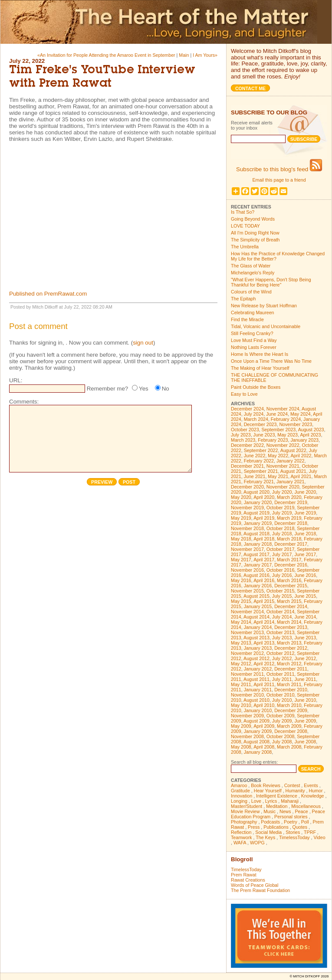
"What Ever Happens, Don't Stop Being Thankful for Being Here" (271, 282)
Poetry (291, 822)
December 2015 (291, 586)
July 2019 (282, 513)
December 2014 (291, 606)
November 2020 (283, 487)
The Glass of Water (251, 266)
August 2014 (256, 617)
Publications (276, 827)
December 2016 (291, 565)
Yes (144, 389)
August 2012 (256, 658)
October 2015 (281, 591)
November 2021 (283, 466)
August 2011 (256, 679)
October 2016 (281, 570)
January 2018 (258, 544)
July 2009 (282, 721)
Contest (292, 785)
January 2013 (258, 648)
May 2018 (241, 539)
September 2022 (261, 450)
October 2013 (281, 632)
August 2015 (256, 596)
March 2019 (289, 518)
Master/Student (247, 806)
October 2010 (281, 695)
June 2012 (305, 658)
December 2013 (291, 627)
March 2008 (289, 747)
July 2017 (282, 554)
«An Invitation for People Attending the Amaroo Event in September (106, 55)
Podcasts (270, 822)
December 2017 (291, 544)
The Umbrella (245, 247)
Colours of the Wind (251, 292)
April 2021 (301, 476)
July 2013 (282, 638)
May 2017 (241, 560)
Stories (293, 832)
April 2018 (264, 539)
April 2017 (264, 560)
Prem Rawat (244, 875)
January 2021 (291, 482)
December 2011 (291, 669)
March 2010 (289, 705)
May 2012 (241, 664)
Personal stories (291, 817)
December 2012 (291, 648)
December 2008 (291, 731)
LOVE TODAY (245, 226)
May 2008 (241, 747)
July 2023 (241, 435)
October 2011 (281, 674)
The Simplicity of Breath (255, 240)
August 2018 (256, 534)
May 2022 (278, 456)
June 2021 (255, 476)
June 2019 (305, 513)
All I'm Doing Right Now (255, 233)
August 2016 (256, 575)
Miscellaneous (306, 806)
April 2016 (264, 580)
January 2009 (258, 731)
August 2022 (293, 450)
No (166, 389)
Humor (316, 791)
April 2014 (264, 622)
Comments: (24, 402)
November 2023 (296, 424)
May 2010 (241, 705)
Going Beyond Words (253, 219)
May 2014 (241, 622)
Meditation (277, 806)
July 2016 (282, 575)
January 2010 (258, 710)
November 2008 (247, 736)
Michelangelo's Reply (253, 273)
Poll (305, 822)
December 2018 (291, 523)
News (285, 811)
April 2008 (264, 747)
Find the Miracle (247, 319)
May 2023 (288, 435)
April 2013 (264, 643)
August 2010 (256, 700)
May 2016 (241, 580)
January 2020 (258, 502)
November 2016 (247, 570)
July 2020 (282, 492)
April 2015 (264, 601)
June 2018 (305, 534)
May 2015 (241, 601)
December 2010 (291, 690)
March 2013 (289, 643)
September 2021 (261, 471)
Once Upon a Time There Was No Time (271, 361)
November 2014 (247, 612)
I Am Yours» (205, 55)
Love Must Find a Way (254, 340)
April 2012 (264, 664)
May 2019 (241, 518)
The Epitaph (243, 299)
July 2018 (282, 534)
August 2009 (256, 721)
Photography (244, 822)
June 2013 (305, 638)
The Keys (265, 837)
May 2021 (278, 476)
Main (184, 55)
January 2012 (258, 669)
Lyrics (271, 801)
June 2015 (305, 596)
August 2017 (256, 554)
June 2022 (255, 456)
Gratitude (240, 791)
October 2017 (281, 549)
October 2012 (281, 653)
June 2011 (305, 679)
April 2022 (301, 456)
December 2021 (247, 466)
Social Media (268, 832)
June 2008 (305, 742)
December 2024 (247, 409)
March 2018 (289, 539)
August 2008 (256, 742)
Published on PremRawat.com (48, 294)
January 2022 (291, 461)
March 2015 (289, 601)
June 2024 (277, 414)
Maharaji (290, 801)
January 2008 (258, 752)
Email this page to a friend (279, 180)
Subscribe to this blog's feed (279, 169)
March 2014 (289, 622)
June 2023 (264, 435)
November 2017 (247, 549)
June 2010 (305, 700)
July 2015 (282, 596)
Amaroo (239, 785)
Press (254, 827)
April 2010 (264, 705)
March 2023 (243, 440)
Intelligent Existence (277, 796)
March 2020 (289, 497)
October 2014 (281, 612)
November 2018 (247, 528)
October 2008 (281, 736)
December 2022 (247, 445)
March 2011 (289, 684)
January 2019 (258, 523)
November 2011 (247, 674)
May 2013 (241, 643)
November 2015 (247, 591)
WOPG (257, 843)
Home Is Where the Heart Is (260, 354)
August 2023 (311, 430)
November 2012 (247, 653)
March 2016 (289, 580)
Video (320, 837)
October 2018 (281, 528)
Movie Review (245, 811)
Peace (301, 811)
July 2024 (254, 414)
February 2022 (259, 461)
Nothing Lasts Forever (254, 347)
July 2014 (282, 617)
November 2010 (247, 695)
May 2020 (241, 497)
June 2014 (305, 617)
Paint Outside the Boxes (256, 387)
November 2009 (247, 716)
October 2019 (281, 508)
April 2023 (310, 435)
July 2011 (282, 679)
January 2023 (304, 440)
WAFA (240, 843)
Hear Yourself (268, 791)
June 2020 (305, 492)
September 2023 (279, 430)
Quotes (300, 827)
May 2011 (241, 684)
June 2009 (305, 721)
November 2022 (283, 445)
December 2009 (291, 710)
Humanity (295, 791)
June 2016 (305, 575)
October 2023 (245, 430)
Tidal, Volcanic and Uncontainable (266, 326)
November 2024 (283, 409)
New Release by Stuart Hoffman (264, 306)
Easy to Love (244, 394)
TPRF (310, 832)
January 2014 (258, 627)
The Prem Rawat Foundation (260, 890)
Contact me (250, 88)
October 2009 (281, 716)
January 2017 (258, 565)
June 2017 (305, 554)
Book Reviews (266, 785)
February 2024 (286, 419)
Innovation (242, 796)
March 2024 (256, 419)
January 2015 (258, 606)
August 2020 (256, 492)
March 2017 (289, 560)
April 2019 (264, 518)
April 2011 (264, 684)
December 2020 (247, 487)
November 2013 (247, 632)
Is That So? (243, 212)
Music (270, 811)
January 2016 (258, 586)
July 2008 (282, 742)
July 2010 (282, 700)
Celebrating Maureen (253, 313)
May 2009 (241, 726)
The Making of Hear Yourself (260, 368)
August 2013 (256, 638)
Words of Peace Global (255, 885)
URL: (16, 380)
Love (256, 801)
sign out (143, 343)
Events (311, 785)
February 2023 (273, 440)
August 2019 (256, 513)
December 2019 (291, 502)
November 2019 (247, 508)
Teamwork (242, 837)
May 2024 (301, 414)
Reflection (241, 832)
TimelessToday (294, 837)
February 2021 (259, 482)
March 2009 (289, 726)
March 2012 (289, 664)
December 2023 (260, 424)
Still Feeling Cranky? (252, 333)
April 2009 (264, 726)
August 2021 (293, 471)
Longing (239, 801)
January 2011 (258, 690)
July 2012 (282, 658)
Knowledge (313, 796)
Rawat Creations (248, 880)
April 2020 (264, 497)
